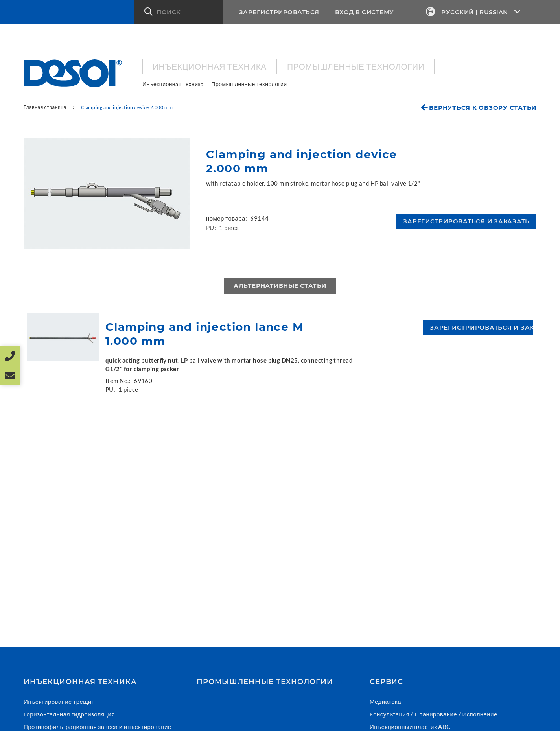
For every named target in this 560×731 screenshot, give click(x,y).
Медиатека (385, 702)
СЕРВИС (386, 682)
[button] (179, 12)
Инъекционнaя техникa (210, 66)
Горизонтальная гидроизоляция (69, 714)
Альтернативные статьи (280, 286)
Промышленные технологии (356, 66)
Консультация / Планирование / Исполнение (434, 714)
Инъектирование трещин (59, 702)
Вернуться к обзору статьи (483, 108)
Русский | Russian (473, 12)
